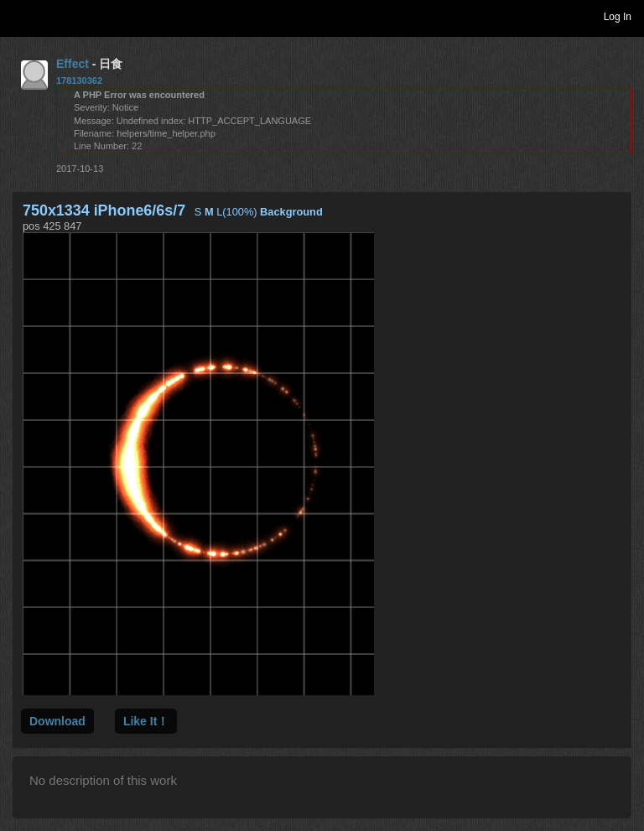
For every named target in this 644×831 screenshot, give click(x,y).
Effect (73, 64)
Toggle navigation (20, 16)
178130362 (79, 81)
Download (57, 721)
